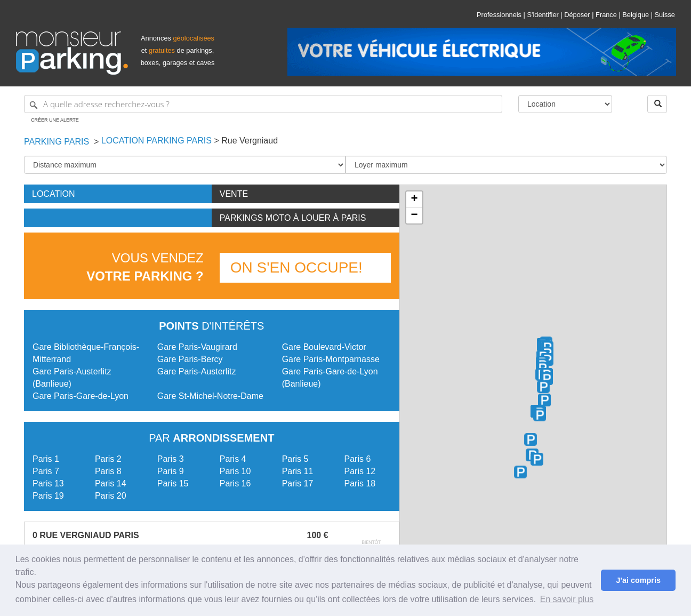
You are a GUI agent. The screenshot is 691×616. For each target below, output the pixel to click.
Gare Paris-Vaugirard (197, 347)
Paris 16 (235, 483)
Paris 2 (108, 459)
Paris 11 (298, 471)
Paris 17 (298, 483)
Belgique (636, 15)
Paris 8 (108, 471)
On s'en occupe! (296, 267)
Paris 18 (360, 483)
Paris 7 (46, 471)
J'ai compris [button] (638, 580)
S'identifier (543, 15)
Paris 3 (171, 459)
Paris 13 (48, 483)
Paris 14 (111, 483)
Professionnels (499, 15)
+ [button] (414, 199)
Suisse (665, 15)
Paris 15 (173, 483)
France (606, 15)
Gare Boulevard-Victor (324, 347)
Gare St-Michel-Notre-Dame (210, 396)
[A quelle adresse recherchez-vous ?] (263, 104)
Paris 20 (111, 496)
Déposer (577, 15)
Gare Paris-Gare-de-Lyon (81, 396)
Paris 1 (46, 459)
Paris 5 (295, 459)
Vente (234, 194)
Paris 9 (171, 471)
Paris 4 (233, 459)
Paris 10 (235, 471)
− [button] (414, 215)
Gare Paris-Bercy (190, 359)
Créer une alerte (55, 120)
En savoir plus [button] (567, 599)
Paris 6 (358, 459)
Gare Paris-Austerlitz (197, 371)
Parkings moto (293, 218)
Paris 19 (48, 496)
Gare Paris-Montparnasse (331, 359)
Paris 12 (360, 471)
